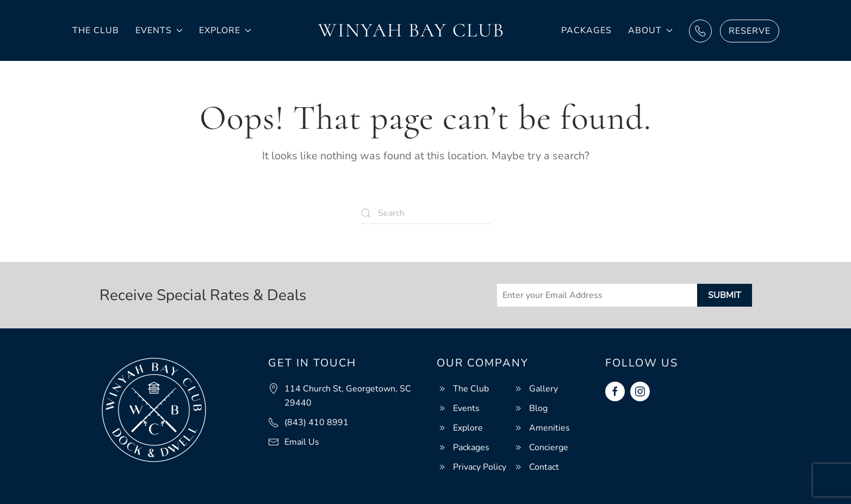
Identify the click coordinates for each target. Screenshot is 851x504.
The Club (96, 30)
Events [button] (159, 30)
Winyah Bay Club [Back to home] (411, 30)
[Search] (426, 213)
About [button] (650, 30)
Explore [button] (225, 30)
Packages (586, 30)
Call (700, 31)
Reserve (750, 31)
